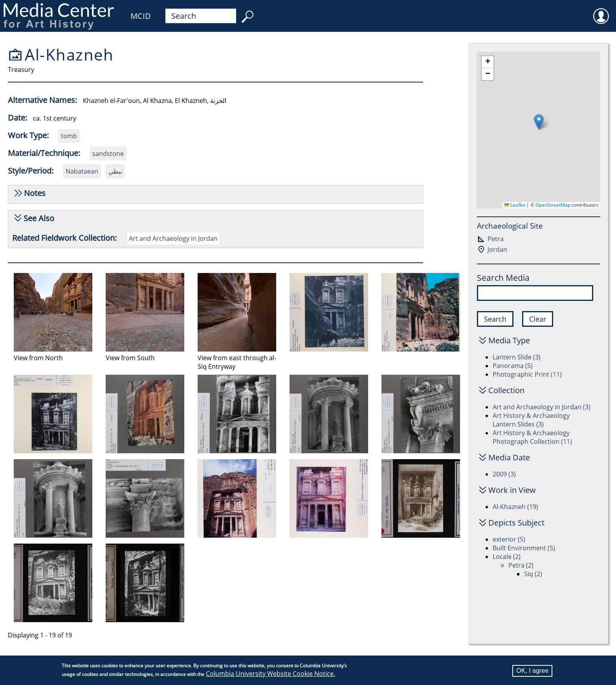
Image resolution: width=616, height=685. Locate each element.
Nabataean (82, 171)
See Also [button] (39, 218)
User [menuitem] (601, 11)
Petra (496, 239)
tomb (69, 136)
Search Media (503, 278)
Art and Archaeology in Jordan (173, 238)
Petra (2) (521, 565)
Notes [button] (35, 193)
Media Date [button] (509, 457)
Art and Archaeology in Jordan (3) (542, 407)
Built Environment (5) (524, 548)
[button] (539, 122)
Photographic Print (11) (527, 374)
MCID (141, 16)
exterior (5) (509, 539)
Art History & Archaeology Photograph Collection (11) (532, 437)
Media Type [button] (509, 340)
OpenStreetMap (553, 205)
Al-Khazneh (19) (515, 507)
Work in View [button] (512, 490)
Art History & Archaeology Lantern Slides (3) (531, 420)
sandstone (108, 154)
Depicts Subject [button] (516, 523)
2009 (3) (504, 474)
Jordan (497, 249)
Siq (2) (533, 574)
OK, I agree (532, 671)
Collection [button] (506, 390)
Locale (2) (507, 557)
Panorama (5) (513, 366)
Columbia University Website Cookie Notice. (270, 674)
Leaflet (515, 205)
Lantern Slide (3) (517, 357)
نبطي (115, 171)
